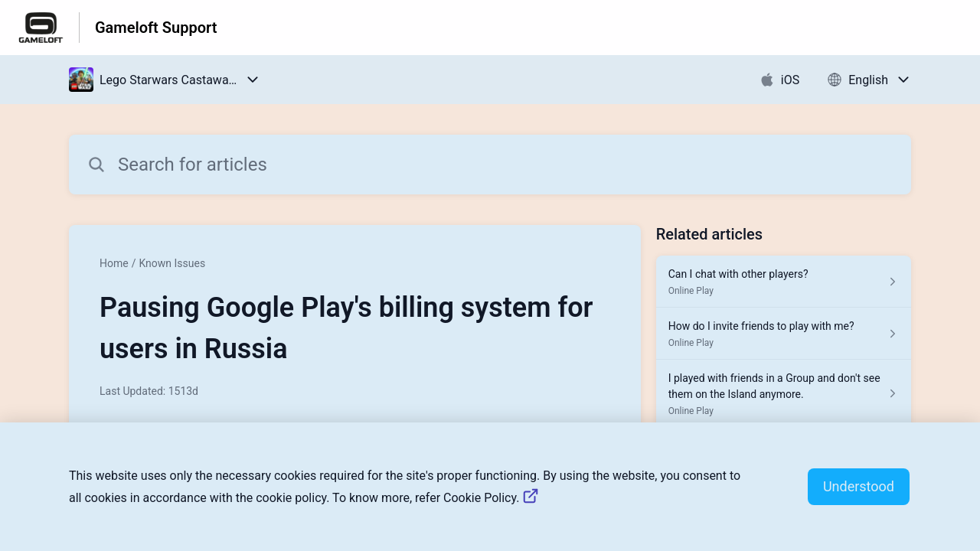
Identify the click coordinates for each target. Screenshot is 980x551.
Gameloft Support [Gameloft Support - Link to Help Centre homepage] (156, 28)
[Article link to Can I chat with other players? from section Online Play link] (784, 282)
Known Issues (172, 263)
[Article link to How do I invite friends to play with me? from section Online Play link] (784, 334)
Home (114, 263)
